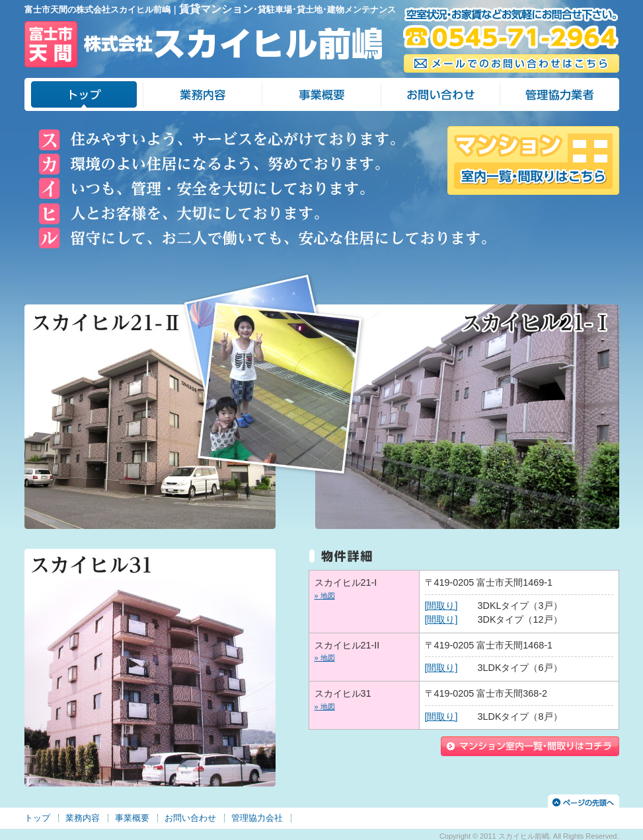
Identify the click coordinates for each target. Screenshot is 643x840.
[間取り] (441, 606)
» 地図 (325, 596)
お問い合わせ (190, 818)
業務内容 (83, 818)
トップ (37, 818)
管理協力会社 (257, 818)
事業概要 (132, 818)
